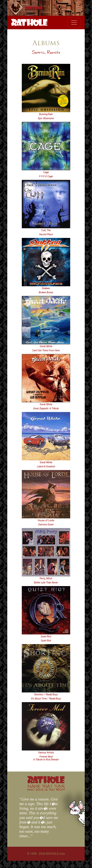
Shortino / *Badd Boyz (46, 695)
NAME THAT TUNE (46, 787)
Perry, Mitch (46, 578)
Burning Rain (46, 114)
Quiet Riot (46, 636)
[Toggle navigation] (74, 22)
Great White (46, 346)
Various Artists (46, 753)
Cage (46, 172)
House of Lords (46, 520)
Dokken (46, 288)
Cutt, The (46, 230)
